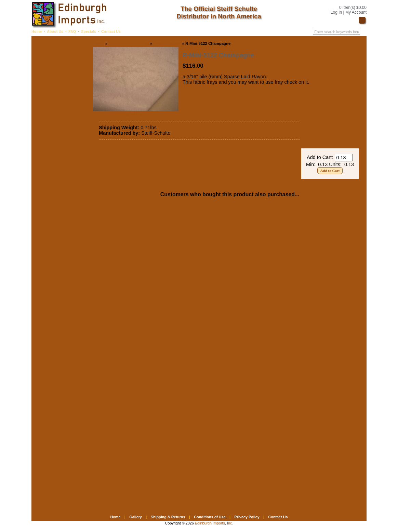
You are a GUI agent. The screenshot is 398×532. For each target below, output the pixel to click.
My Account (356, 12)
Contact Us (111, 31)
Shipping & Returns (168, 517)
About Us (55, 31)
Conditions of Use (210, 517)
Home (37, 31)
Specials (89, 31)
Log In (336, 12)
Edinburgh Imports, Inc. (214, 523)
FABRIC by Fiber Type (129, 43)
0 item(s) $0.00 (353, 8)
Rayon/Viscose (167, 43)
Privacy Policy (247, 517)
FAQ (72, 31)
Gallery (136, 517)
